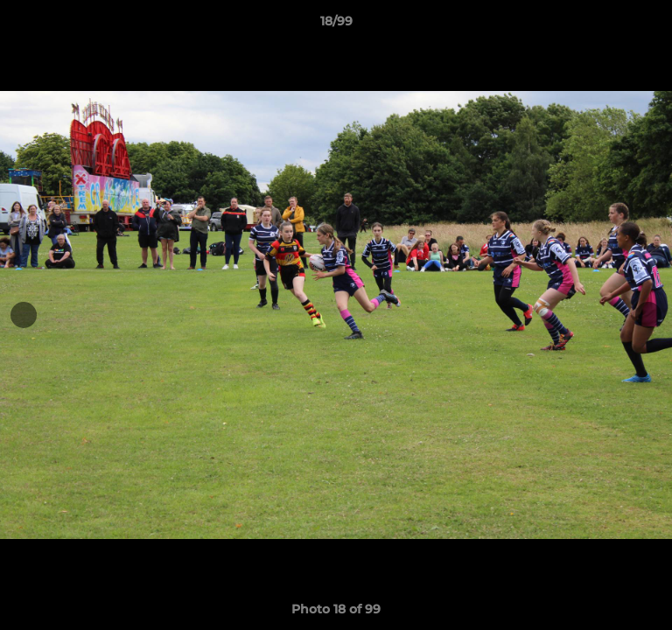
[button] (651, 25)
